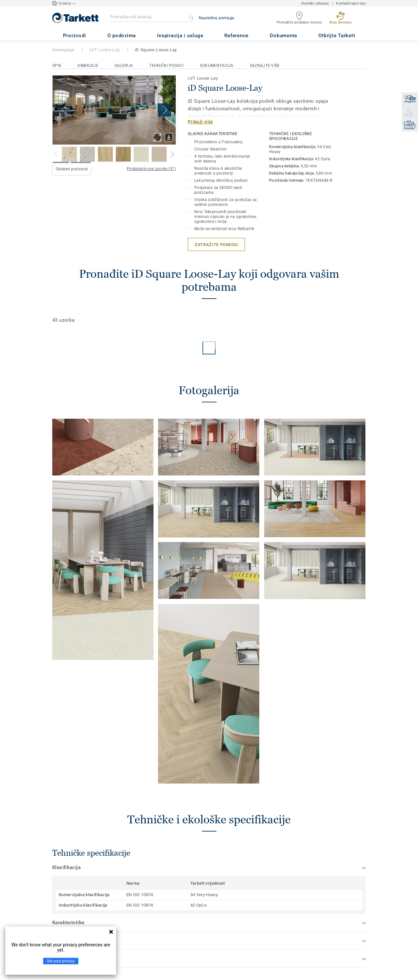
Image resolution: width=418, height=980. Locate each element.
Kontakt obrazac (315, 3)
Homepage (63, 50)
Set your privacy (61, 961)
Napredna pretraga (217, 18)
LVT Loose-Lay (104, 50)
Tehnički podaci (166, 66)
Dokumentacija (217, 66)
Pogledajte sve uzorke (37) (151, 169)
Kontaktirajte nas (351, 3)
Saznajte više (265, 66)
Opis (57, 66)
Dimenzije (88, 66)
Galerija (124, 66)
